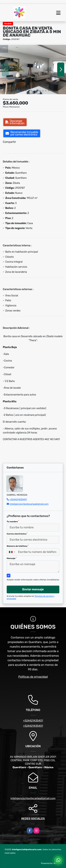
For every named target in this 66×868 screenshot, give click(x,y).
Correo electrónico (17, 534)
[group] (33, 69)
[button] (18, 91)
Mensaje (12, 558)
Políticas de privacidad (33, 677)
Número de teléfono (18, 546)
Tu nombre (13, 522)
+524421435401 (18, 499)
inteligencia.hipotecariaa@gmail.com (29, 504)
